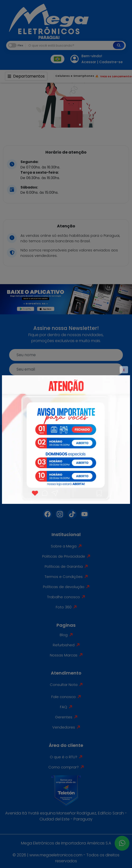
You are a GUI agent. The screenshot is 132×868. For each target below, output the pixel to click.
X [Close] (124, 370)
